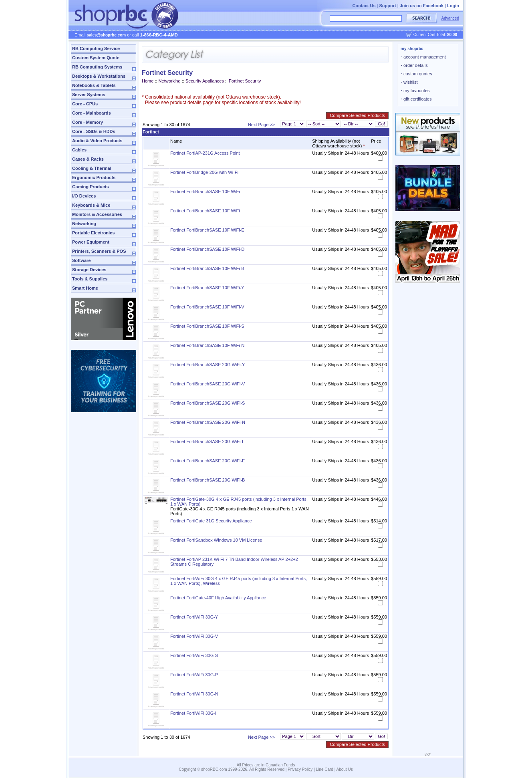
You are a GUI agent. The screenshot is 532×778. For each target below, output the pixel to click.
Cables (79, 150)
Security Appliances (205, 81)
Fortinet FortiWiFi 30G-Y (194, 617)
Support (388, 6)
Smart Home (85, 288)
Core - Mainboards (92, 113)
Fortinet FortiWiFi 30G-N (194, 694)
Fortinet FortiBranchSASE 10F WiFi (205, 191)
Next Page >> (261, 125)
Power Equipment (91, 242)
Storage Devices (89, 270)
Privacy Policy (300, 769)
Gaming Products (91, 187)
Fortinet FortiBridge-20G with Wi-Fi (204, 172)
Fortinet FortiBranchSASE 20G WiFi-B (208, 480)
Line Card (325, 769)
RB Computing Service (96, 48)
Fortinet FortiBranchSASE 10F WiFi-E (207, 230)
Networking (84, 224)
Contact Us (364, 6)
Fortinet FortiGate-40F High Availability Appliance (218, 598)
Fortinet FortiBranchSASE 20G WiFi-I (207, 441)
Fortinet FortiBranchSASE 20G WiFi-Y (208, 365)
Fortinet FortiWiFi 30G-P (194, 675)
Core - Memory (88, 122)
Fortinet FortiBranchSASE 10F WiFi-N (207, 345)
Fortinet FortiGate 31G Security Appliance (211, 521)
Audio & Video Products (97, 141)
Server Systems (89, 95)
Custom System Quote (96, 58)
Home (148, 81)
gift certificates (416, 99)
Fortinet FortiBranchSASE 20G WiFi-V (208, 384)
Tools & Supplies (90, 279)
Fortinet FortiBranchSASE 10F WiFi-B (207, 268)
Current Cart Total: (435, 35)
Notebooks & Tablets (94, 85)
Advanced (450, 18)
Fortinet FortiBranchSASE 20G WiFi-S (208, 403)
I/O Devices (84, 196)
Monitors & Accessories (97, 214)
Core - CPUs (85, 104)
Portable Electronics (93, 233)
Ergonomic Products (94, 177)
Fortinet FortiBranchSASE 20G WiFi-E (208, 461)
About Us (345, 769)
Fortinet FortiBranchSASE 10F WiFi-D (207, 249)
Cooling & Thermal (92, 168)
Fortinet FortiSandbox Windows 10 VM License (216, 540)
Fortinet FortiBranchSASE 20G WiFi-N (208, 422)
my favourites (415, 91)
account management (423, 57)
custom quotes (417, 74)
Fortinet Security (245, 81)
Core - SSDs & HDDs (94, 131)
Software (81, 260)
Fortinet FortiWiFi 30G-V (194, 636)
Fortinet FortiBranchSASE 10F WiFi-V (207, 307)
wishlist (409, 82)
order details (414, 65)
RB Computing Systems (97, 67)
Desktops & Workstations (99, 76)
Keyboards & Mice (91, 205)
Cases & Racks (88, 159)
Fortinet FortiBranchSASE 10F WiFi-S (207, 326)
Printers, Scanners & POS (99, 251)
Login (453, 6)
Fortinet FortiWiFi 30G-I (193, 713)
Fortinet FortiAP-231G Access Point (205, 153)
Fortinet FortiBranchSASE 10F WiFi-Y (207, 288)
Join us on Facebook (422, 6)
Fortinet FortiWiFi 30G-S (194, 655)
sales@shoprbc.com (107, 35)
